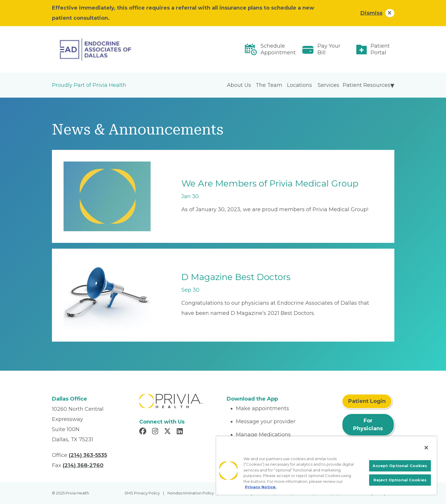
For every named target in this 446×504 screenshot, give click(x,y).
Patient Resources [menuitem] (366, 85)
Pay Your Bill (329, 49)
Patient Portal (380, 49)
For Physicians (368, 425)
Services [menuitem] (328, 85)
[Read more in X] (168, 432)
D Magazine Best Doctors (236, 277)
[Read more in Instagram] (156, 432)
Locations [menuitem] (299, 85)
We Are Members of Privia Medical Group (270, 183)
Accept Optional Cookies (400, 466)
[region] (326, 465)
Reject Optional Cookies (400, 480)
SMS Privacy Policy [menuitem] (142, 493)
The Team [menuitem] (269, 85)
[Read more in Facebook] (144, 432)
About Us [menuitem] (239, 85)
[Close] (426, 448)
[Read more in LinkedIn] (181, 432)
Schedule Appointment (278, 49)
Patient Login (367, 401)
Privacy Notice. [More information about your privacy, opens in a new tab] (261, 487)
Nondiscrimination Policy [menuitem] (191, 493)
